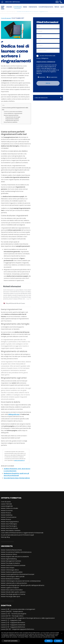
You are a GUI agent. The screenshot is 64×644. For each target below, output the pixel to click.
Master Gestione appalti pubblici (12, 579)
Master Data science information (12, 597)
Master (25, 7)
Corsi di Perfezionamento (46, 7)
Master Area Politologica (9, 531)
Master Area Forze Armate (9, 536)
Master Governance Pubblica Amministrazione (16, 559)
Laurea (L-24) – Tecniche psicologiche (14, 621)
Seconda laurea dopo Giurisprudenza (17, 485)
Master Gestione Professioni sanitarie (13, 573)
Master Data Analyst (8, 575)
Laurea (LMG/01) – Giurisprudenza (12, 619)
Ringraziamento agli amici (12, 120)
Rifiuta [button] (49, 641)
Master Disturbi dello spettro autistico (13, 599)
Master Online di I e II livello (10, 516)
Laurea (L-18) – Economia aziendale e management (18, 617)
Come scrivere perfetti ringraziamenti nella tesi (15, 109)
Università (9, 7)
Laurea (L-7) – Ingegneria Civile (11, 628)
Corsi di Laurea (17, 7)
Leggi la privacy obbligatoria (46, 62)
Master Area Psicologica (9, 533)
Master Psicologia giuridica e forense (13, 602)
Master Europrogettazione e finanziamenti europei (18, 582)
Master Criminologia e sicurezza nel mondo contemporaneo (21, 588)
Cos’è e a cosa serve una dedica (13, 112)
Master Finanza (6, 520)
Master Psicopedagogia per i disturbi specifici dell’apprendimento (23, 593)
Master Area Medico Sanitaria (11, 538)
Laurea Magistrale (7, 513)
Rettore (57, 7)
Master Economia (7, 518)
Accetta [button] (58, 641)
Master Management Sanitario (11, 568)
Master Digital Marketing (9, 566)
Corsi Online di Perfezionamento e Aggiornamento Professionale (22, 540)
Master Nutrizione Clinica (9, 562)
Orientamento (33, 7)
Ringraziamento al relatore (12, 119)
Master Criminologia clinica (10, 577)
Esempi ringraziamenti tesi (11, 115)
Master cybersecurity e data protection (14, 590)
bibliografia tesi (14, 422)
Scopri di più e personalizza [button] (11, 641)
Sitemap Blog (5, 544)
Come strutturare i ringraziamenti (13, 113)
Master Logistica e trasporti (10, 595)
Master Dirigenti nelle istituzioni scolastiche (15, 564)
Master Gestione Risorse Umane (11, 557)
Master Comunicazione (9, 524)
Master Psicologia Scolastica (10, 570)
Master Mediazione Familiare (10, 586)
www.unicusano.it (19, 468)
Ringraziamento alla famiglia (13, 117)
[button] (62, 633)
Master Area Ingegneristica (10, 529)
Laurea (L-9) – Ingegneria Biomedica (13, 630)
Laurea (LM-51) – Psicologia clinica (12, 623)
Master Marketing (7, 522)
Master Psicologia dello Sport (11, 604)
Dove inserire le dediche (11, 122)
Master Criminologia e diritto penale (13, 584)
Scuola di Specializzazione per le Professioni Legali (17, 542)
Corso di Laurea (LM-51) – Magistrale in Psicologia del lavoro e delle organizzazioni (28, 625)
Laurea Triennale (6, 511)
